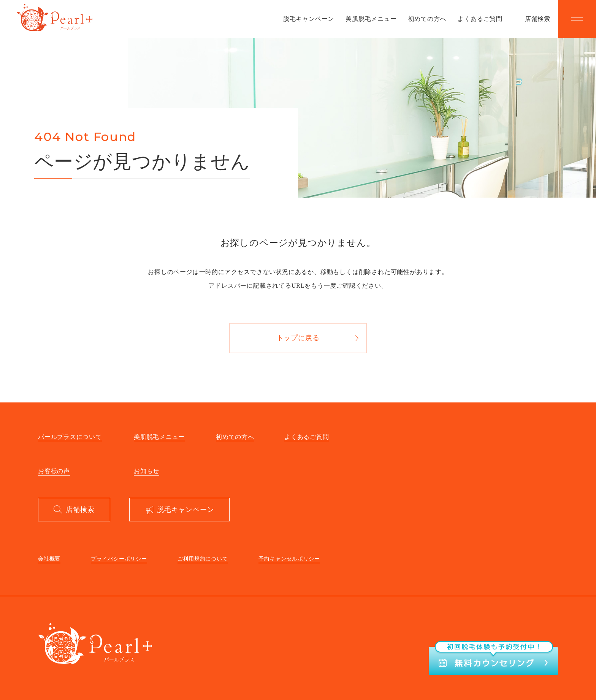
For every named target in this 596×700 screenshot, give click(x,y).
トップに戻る (298, 338)
